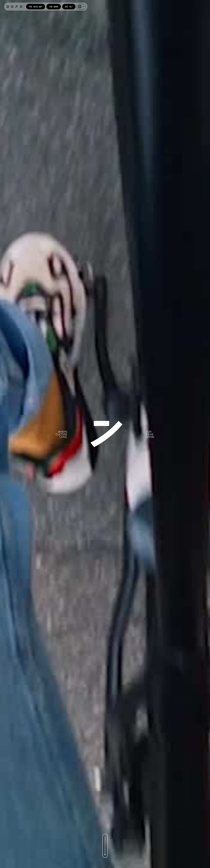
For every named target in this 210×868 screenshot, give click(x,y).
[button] (81, 7)
